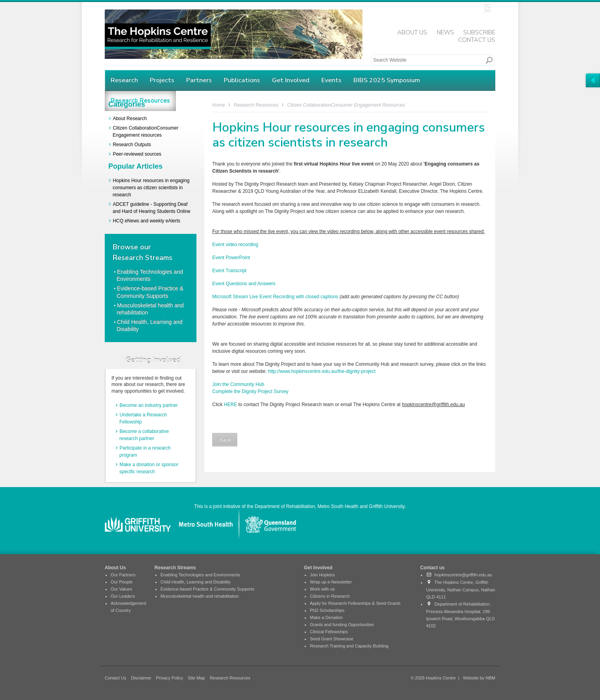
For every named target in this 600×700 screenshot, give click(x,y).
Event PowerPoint (231, 258)
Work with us (322, 589)
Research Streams (175, 568)
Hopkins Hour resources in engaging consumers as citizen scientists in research (151, 188)
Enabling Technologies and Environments (200, 575)
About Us (412, 32)
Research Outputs (132, 145)
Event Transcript (229, 271)
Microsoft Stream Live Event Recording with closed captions (275, 297)
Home (219, 105)
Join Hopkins (322, 575)
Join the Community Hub (238, 384)
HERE (230, 405)
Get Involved (291, 80)
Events (331, 80)
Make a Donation (326, 617)
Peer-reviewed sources (137, 154)
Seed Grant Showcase (332, 639)
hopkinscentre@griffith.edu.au (459, 575)
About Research (130, 119)
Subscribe (479, 32)
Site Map (196, 678)
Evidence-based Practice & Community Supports (208, 589)
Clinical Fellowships (329, 632)
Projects (162, 80)
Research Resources (256, 105)
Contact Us (477, 40)
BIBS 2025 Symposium (387, 80)
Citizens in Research (330, 596)
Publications (242, 80)
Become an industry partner (148, 405)
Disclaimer (141, 678)
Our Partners (123, 575)
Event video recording (235, 245)
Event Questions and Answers (244, 284)
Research (124, 80)
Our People (122, 582)
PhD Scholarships (327, 610)
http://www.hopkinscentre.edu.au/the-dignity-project (321, 371)
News (445, 32)
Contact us (432, 568)
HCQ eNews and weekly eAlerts (146, 221)
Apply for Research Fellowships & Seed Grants (355, 603)
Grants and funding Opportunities (342, 625)
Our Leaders (123, 596)
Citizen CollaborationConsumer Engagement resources (346, 105)
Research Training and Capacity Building (349, 646)
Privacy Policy (170, 678)
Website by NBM (479, 678)
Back (225, 440)
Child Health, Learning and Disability (195, 582)
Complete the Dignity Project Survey (250, 391)
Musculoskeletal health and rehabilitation (200, 596)
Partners (199, 80)
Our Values (121, 589)
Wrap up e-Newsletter (331, 582)
